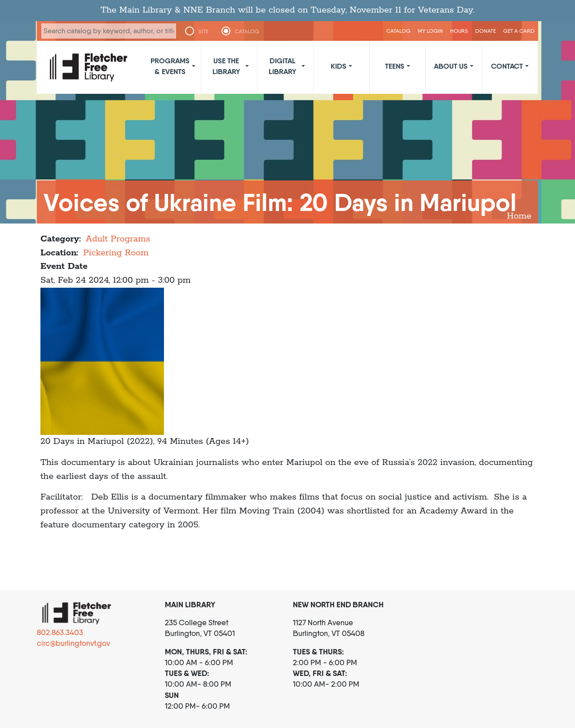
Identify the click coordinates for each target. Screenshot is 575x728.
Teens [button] (395, 66)
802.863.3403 (60, 632)
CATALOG (247, 31)
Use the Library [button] (226, 66)
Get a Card (519, 31)
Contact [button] (507, 66)
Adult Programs (118, 239)
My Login (430, 31)
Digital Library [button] (283, 66)
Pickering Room (116, 253)
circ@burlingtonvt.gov (73, 643)
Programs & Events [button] (170, 66)
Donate (486, 31)
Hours (459, 31)
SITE (203, 31)
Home (519, 216)
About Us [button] (451, 66)
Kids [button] (338, 66)
